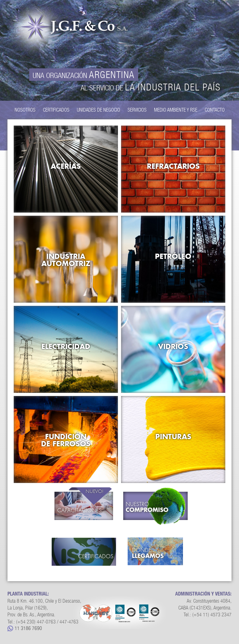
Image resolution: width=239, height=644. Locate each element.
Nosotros (25, 110)
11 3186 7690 (28, 628)
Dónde (158, 553)
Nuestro (155, 507)
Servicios (137, 110)
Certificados (56, 110)
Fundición (66, 440)
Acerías (66, 166)
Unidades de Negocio (98, 110)
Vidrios (173, 346)
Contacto (215, 110)
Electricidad (66, 346)
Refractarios (173, 166)
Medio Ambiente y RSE (176, 110)
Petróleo (173, 256)
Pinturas (173, 437)
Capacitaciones (79, 511)
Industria (66, 260)
